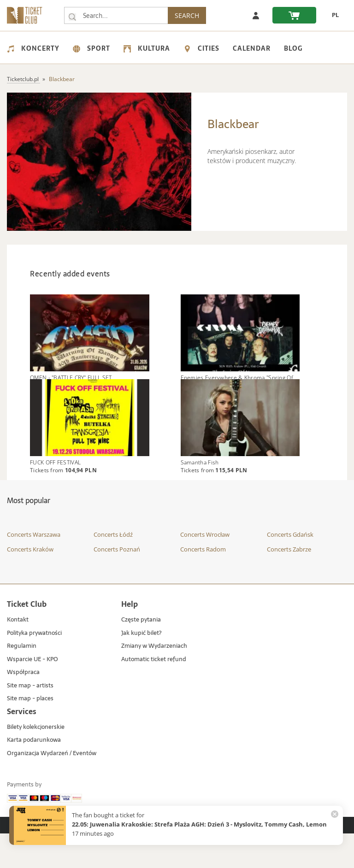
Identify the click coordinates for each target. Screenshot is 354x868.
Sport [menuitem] (91, 48)
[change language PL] (332, 15)
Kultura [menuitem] (147, 48)
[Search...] (72, 16)
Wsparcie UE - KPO (32, 694)
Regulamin (22, 681)
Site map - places (30, 734)
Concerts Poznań (117, 584)
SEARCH (188, 15)
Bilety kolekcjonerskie (36, 762)
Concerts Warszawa (34, 569)
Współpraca (23, 707)
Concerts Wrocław (205, 569)
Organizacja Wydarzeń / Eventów (52, 788)
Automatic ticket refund (154, 694)
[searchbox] (117, 15)
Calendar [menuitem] (252, 48)
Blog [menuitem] (293, 48)
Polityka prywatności (34, 668)
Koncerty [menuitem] (33, 48)
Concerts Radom (203, 584)
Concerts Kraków (30, 584)
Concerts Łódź (113, 569)
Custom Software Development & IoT (260, 860)
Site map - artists (30, 720)
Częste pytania (141, 654)
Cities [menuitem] (201, 48)
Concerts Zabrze (289, 584)
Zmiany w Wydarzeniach (154, 681)
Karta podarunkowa (34, 775)
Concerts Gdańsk (290, 569)
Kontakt (18, 654)
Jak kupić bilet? (141, 668)
